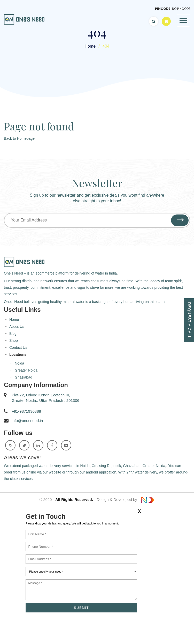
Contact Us (18, 347)
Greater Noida (26, 370)
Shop (14, 340)
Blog (13, 334)
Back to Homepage (19, 138)
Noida (20, 363)
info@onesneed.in (27, 421)
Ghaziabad (24, 377)
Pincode (163, 9)
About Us (17, 327)
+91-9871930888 (26, 411)
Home (90, 46)
